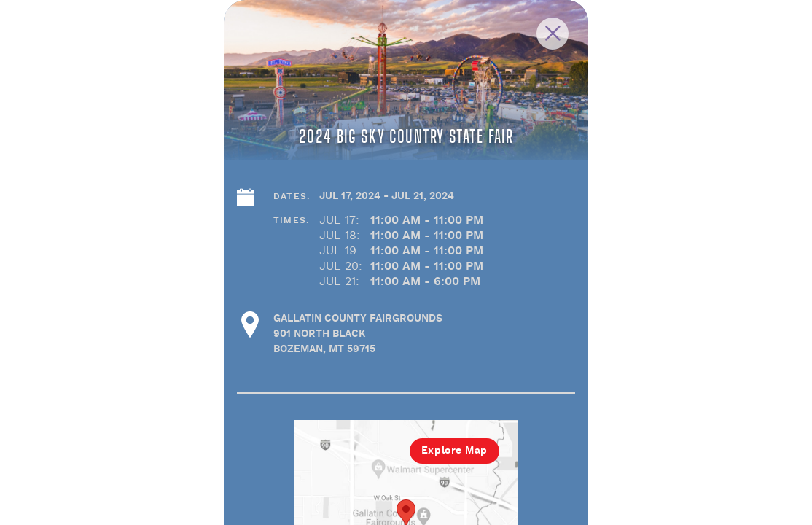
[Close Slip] (700, 50)
